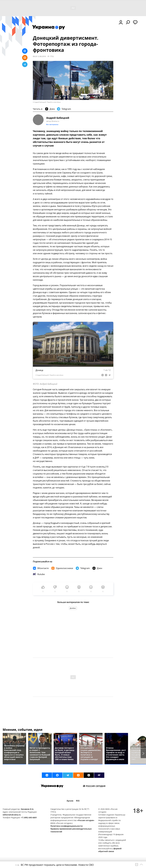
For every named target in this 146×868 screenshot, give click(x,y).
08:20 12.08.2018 (39, 56)
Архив (70, 801)
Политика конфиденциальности (66, 826)
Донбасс (73, 608)
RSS (78, 801)
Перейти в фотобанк (54, 102)
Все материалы (52, 124)
